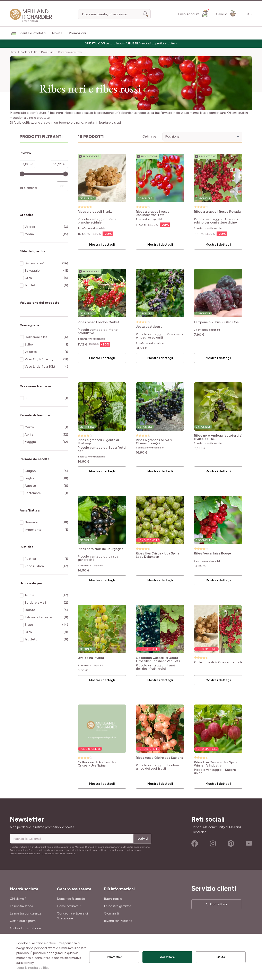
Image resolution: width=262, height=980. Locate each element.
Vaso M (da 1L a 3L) (39, 359)
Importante (33, 530)
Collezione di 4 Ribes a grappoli (218, 662)
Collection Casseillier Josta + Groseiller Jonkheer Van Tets (158, 659)
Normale (31, 522)
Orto (28, 278)
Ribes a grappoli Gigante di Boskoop (98, 442)
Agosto (30, 486)
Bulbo (29, 344)
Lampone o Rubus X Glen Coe (216, 322)
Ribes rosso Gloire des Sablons (159, 758)
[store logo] (31, 15)
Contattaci (219, 904)
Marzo (29, 427)
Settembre (33, 493)
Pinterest (231, 843)
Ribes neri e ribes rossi (70, 52)
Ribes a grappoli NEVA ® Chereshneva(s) (154, 442)
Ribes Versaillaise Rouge (212, 554)
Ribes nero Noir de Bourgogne (101, 549)
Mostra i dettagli (102, 244)
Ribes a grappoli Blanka (95, 212)
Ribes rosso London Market (98, 322)
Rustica (30, 559)
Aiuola (29, 595)
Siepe (29, 625)
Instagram (213, 843)
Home (13, 52)
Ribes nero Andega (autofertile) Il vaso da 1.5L (218, 437)
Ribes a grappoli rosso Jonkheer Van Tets (153, 213)
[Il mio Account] (194, 13)
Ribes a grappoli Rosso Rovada (217, 212)
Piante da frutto (29, 52)
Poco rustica (34, 566)
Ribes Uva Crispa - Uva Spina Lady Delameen (158, 555)
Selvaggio (32, 270)
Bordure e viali (35, 602)
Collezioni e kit (36, 337)
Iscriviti (142, 838)
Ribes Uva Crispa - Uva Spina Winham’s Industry (216, 764)
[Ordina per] (202, 137)
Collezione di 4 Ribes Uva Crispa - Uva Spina (97, 764)
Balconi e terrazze (38, 617)
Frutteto (31, 285)
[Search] (146, 14)
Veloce (30, 227)
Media (29, 234)
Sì (26, 398)
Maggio (30, 442)
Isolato (30, 610)
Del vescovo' (34, 263)
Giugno (30, 471)
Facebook (195, 843)
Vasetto (31, 352)
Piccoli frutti (48, 52)
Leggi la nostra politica (33, 968)
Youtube (249, 843)
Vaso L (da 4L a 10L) (40, 366)
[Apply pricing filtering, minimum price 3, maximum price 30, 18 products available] (62, 186)
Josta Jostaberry (149, 327)
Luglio (29, 478)
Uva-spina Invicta (91, 658)
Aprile (29, 434)
